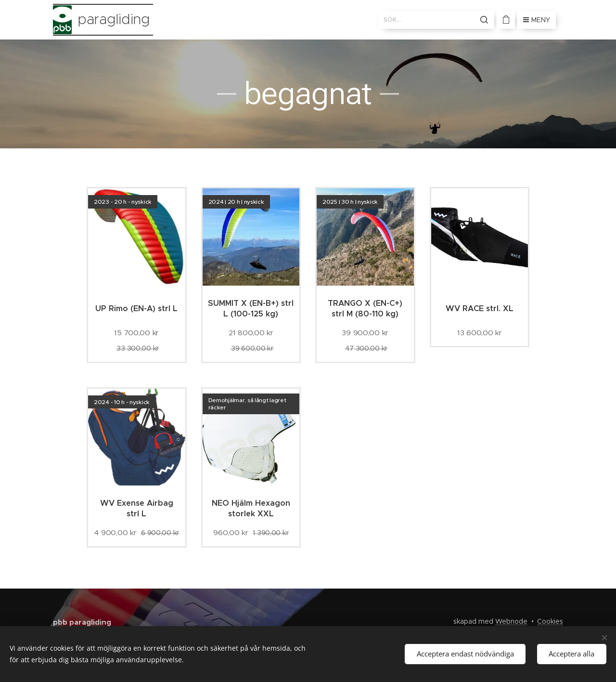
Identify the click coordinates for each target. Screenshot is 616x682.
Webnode (511, 621)
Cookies (550, 621)
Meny (537, 20)
